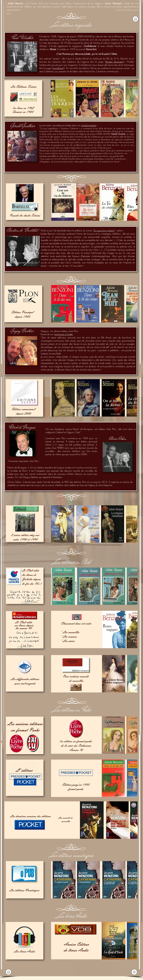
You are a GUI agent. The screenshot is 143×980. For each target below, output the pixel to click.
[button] (76, 99)
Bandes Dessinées (114, 62)
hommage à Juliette (63, 334)
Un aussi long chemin (104, 230)
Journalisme (58, 68)
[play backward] (54, 99)
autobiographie (89, 125)
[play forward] (134, 99)
